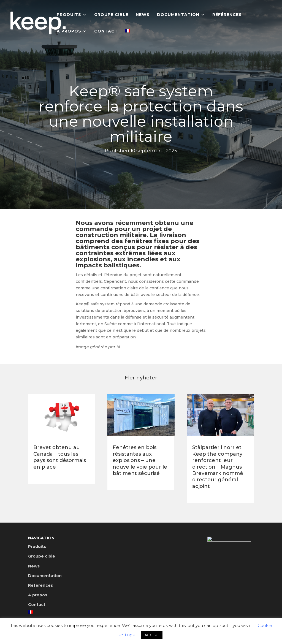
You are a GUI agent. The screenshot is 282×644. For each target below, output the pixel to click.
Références (227, 15)
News (143, 15)
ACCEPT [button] (152, 635)
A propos (69, 31)
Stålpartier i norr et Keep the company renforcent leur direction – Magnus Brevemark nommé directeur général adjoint (218, 467)
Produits (69, 15)
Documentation (178, 15)
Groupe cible (111, 15)
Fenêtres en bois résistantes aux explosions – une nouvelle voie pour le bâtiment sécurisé (140, 460)
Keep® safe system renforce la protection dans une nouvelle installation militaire (141, 115)
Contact (106, 31)
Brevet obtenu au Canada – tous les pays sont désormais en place (60, 457)
